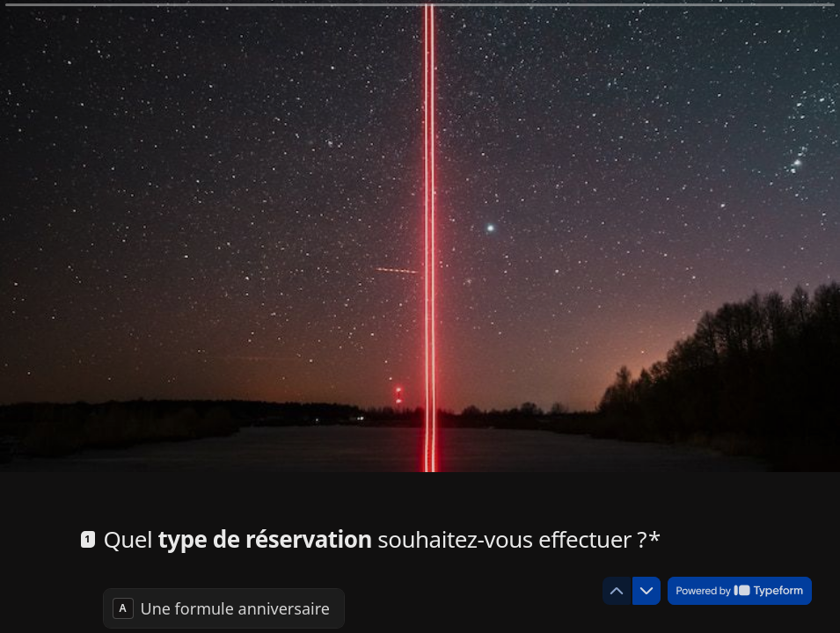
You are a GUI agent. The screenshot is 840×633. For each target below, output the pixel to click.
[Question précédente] (617, 591)
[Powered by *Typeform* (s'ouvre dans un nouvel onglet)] (740, 591)
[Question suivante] (646, 591)
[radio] (224, 608)
